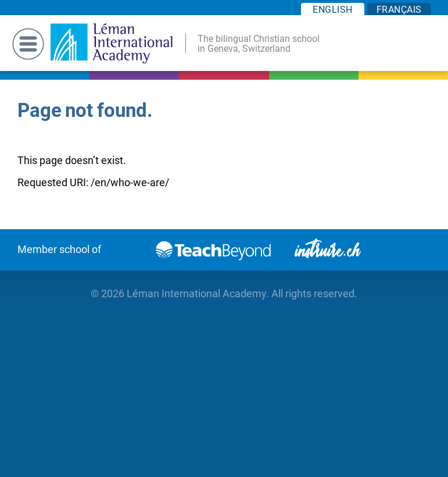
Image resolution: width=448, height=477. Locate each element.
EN (333, 10)
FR (399, 10)
